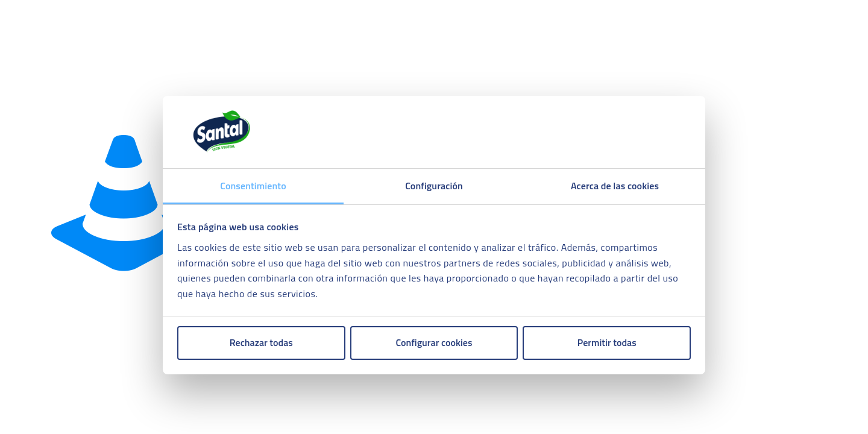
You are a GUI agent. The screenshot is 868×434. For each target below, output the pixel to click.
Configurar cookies (434, 342)
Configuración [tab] (434, 186)
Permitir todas (607, 342)
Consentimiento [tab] (253, 186)
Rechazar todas (261, 342)
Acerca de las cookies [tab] (615, 186)
